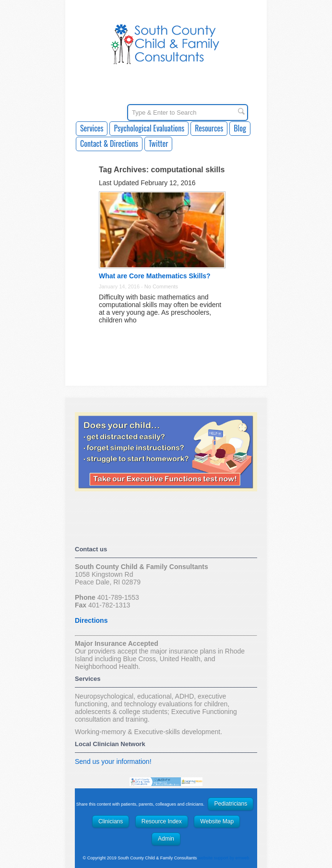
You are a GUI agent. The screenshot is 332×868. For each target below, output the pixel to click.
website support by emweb (224, 858)
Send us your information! (113, 761)
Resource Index (162, 821)
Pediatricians (231, 804)
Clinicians (111, 821)
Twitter (158, 143)
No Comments (161, 286)
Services (92, 128)
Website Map (217, 821)
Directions (91, 620)
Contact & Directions (109, 143)
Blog (240, 128)
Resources (209, 128)
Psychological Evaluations (149, 128)
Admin (166, 839)
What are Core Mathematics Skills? (155, 276)
